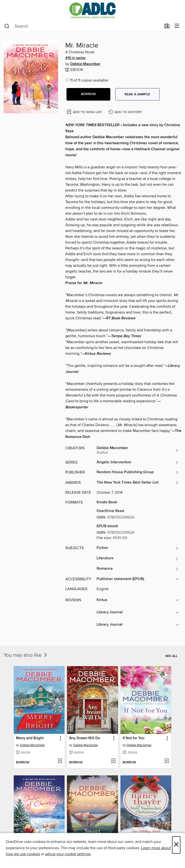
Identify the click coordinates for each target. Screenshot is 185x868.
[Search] (7, 26)
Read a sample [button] (137, 94)
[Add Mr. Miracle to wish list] (85, 112)
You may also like (26, 655)
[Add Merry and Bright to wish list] (60, 761)
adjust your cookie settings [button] (68, 854)
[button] (88, 94)
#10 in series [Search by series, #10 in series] (75, 58)
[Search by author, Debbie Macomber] (138, 450)
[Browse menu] (177, 26)
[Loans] (167, 27)
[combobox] (83, 26)
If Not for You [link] (134, 738)
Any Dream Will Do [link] (85, 738)
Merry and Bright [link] (30, 738)
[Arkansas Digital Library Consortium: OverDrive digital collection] (92, 10)
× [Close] (176, 845)
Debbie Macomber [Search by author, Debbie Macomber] (85, 64)
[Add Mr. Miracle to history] (126, 112)
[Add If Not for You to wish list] (167, 761)
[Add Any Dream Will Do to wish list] (113, 761)
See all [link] (171, 656)
